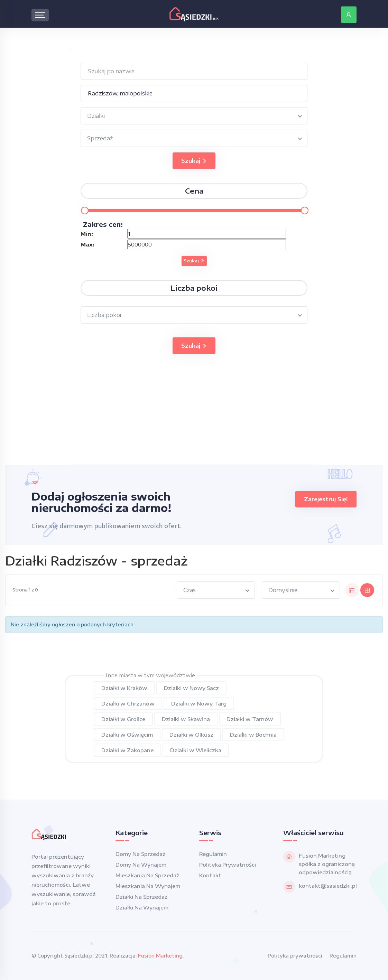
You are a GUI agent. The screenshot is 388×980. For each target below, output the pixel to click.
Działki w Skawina (186, 719)
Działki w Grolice (123, 719)
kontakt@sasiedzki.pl (328, 886)
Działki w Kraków (124, 688)
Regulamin (213, 854)
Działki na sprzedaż (141, 897)
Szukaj (194, 161)
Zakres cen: (103, 224)
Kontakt (210, 875)
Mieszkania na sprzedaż (147, 875)
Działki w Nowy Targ (199, 703)
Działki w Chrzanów (128, 703)
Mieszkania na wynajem (148, 886)
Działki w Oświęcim (127, 735)
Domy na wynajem (141, 865)
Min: (87, 234)
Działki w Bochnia (253, 735)
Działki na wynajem (142, 907)
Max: (87, 244)
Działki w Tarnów (250, 719)
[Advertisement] (194, 416)
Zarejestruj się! (326, 499)
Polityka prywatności (228, 865)
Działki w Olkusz (191, 735)
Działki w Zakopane (127, 750)
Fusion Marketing (160, 956)
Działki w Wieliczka (196, 750)
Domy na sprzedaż (140, 854)
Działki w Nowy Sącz (191, 688)
